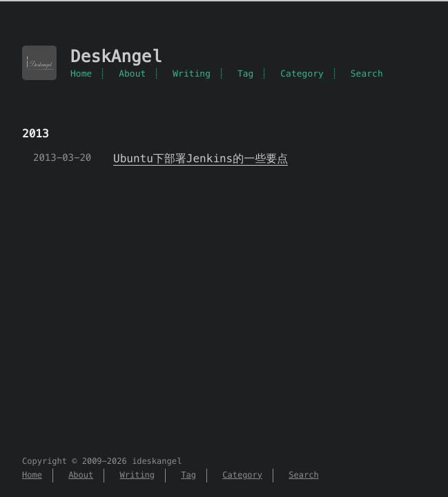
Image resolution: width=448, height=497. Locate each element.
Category (302, 74)
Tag (246, 74)
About (132, 74)
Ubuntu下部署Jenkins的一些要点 (201, 158)
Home (81, 74)
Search (367, 74)
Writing (192, 74)
